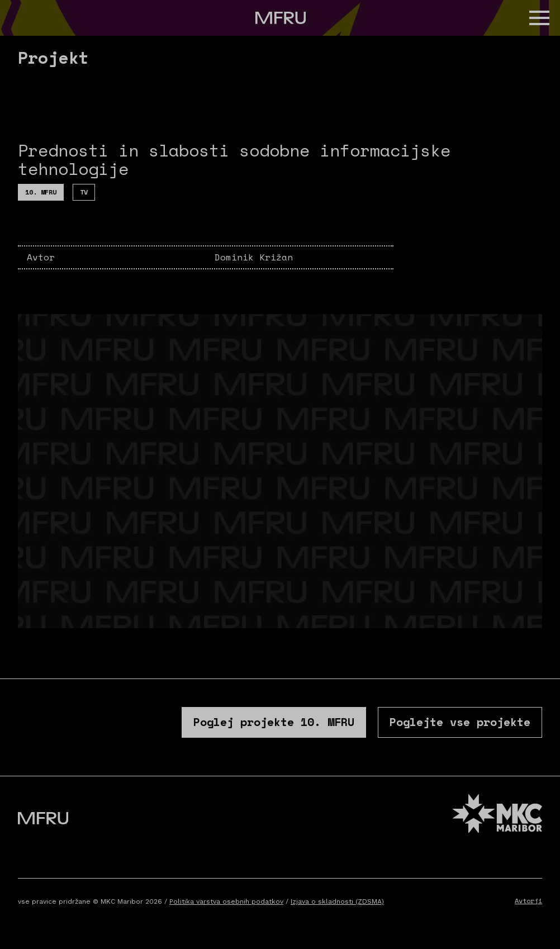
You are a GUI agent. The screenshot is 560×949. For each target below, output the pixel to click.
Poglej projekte (274, 722)
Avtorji (528, 901)
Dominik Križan (254, 257)
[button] (539, 18)
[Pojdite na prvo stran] (281, 18)
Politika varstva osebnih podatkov (226, 901)
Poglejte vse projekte (460, 722)
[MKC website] (497, 815)
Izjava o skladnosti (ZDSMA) (337, 901)
